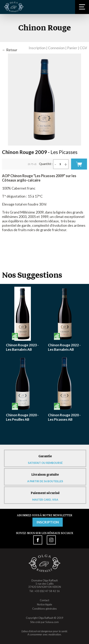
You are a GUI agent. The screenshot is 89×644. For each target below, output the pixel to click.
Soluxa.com (52, 622)
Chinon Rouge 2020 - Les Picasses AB (64, 417)
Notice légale (44, 604)
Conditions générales (44, 609)
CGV (83, 48)
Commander (79, 164)
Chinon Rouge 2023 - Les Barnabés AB (22, 347)
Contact (44, 600)
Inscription (37, 48)
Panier (72, 48)
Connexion (56, 48)
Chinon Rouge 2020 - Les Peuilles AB (22, 417)
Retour (12, 50)
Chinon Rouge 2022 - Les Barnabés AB (64, 347)
